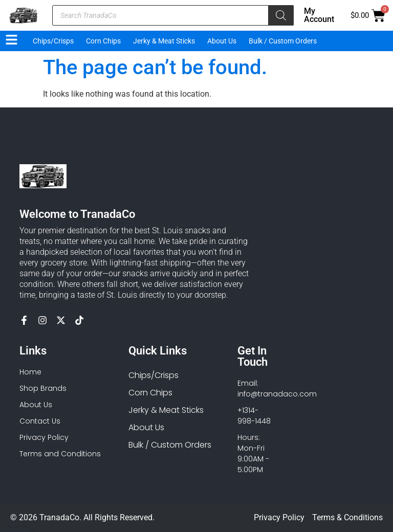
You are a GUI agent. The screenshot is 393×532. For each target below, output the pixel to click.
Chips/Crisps (53, 41)
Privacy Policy (279, 517)
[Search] (281, 15)
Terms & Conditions (347, 517)
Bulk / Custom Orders (283, 41)
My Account (319, 15)
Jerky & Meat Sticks (164, 41)
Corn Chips (103, 41)
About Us (222, 41)
